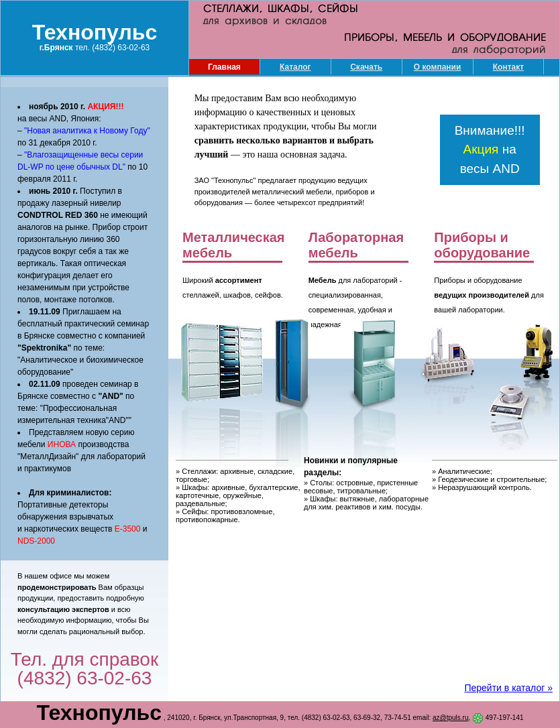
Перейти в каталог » (508, 688)
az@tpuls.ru (451, 718)
